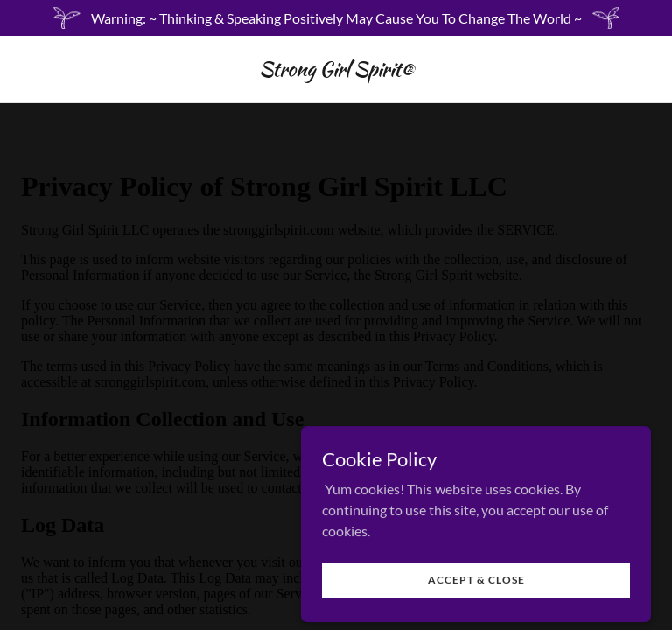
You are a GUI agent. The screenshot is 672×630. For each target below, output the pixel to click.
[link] (336, 70)
